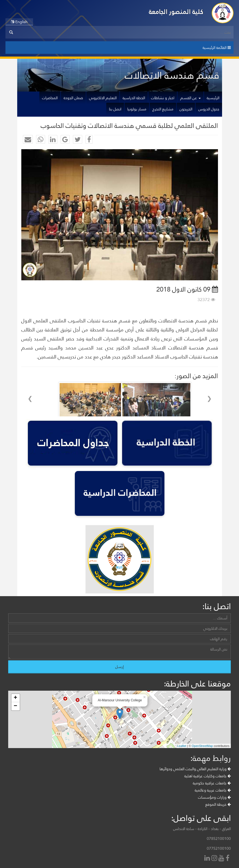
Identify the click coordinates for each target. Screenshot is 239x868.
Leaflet (182, 746)
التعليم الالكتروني (103, 98)
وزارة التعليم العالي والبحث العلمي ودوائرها (195, 769)
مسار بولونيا (137, 109)
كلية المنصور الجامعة (176, 12)
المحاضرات (50, 98)
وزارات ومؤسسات (214, 797)
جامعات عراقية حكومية (212, 783)
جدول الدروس (209, 109)
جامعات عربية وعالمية (213, 790)
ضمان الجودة (73, 98)
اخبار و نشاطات (163, 98)
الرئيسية (213, 98)
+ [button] (15, 698)
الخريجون (186, 109)
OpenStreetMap (202, 746)
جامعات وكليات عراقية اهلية (208, 776)
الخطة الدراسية (134, 98)
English (19, 22)
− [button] (15, 706)
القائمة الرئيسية (217, 48)
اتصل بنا (115, 109)
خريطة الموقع (218, 804)
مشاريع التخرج (163, 109)
